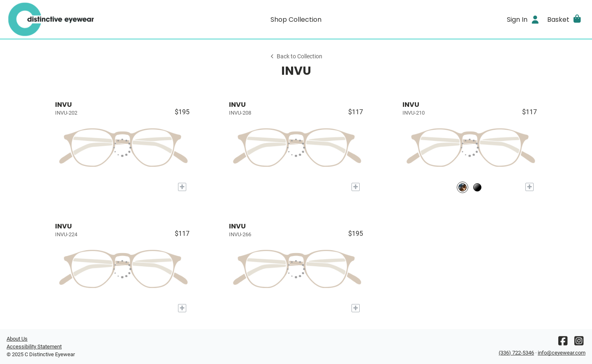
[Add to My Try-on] (182, 187)
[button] (565, 19)
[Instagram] (579, 343)
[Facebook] (563, 343)
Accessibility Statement (34, 347)
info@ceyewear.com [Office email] (562, 353)
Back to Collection (296, 56)
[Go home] (79, 19)
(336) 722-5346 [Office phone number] (516, 353)
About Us (17, 339)
